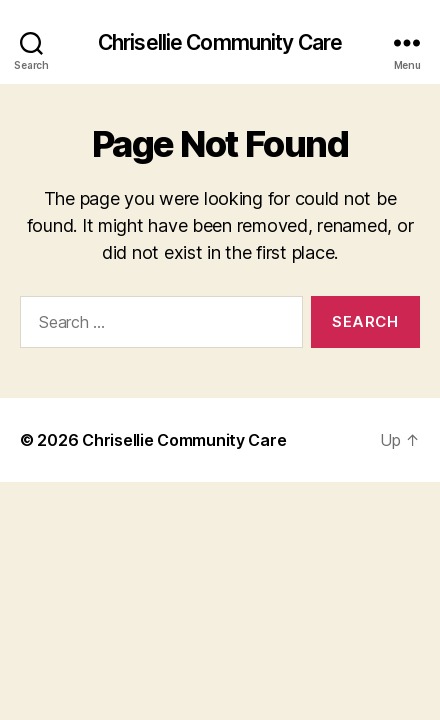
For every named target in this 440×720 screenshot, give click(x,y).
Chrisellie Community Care (220, 42)
